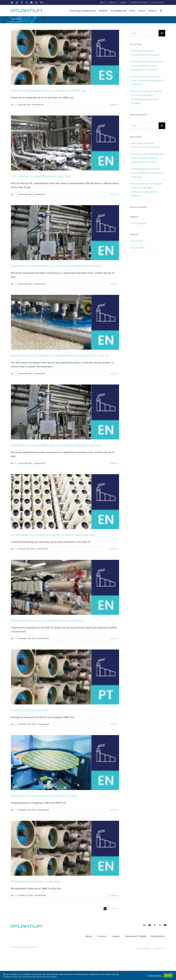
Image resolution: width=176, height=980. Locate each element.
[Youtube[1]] (165, 925)
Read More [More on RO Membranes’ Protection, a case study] (114, 895)
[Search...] (144, 33)
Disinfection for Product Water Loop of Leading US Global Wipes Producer (56, 266)
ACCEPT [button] (168, 975)
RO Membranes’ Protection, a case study (36, 881)
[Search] (162, 33)
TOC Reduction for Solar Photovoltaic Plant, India (41, 176)
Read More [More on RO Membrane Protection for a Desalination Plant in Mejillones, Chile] (114, 549)
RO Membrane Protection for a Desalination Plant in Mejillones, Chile (53, 535)
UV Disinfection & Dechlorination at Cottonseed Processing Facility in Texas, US (60, 355)
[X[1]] (160, 925)
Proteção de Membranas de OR (30, 710)
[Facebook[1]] (155, 925)
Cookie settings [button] (155, 976)
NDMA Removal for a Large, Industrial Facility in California (47, 620)
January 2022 (138, 248)
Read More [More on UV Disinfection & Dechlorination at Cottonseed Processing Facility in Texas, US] (114, 374)
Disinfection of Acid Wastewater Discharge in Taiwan (44, 796)
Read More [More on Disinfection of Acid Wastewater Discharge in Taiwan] (114, 810)
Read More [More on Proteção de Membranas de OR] (114, 724)
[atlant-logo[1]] (26, 926)
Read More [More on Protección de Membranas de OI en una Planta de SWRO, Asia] (114, 105)
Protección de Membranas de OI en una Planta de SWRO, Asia (49, 90)
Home (13, 22)
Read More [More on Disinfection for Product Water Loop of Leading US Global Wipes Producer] (114, 284)
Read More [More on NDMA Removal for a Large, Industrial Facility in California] (114, 638)
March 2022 (137, 241)
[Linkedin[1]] (144, 925)
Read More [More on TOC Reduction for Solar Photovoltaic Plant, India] (114, 194)
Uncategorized (139, 223)
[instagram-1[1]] (150, 925)
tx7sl (15, 105)
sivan (15, 549)
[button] (161, 11)
